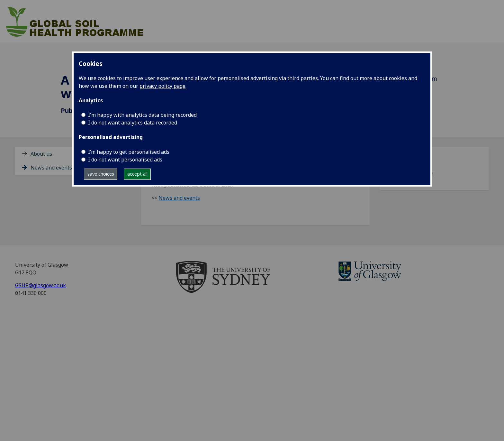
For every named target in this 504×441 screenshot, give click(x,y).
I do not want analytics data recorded (133, 123)
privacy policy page (162, 86)
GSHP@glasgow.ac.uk (40, 285)
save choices (101, 174)
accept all (137, 174)
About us (41, 154)
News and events (51, 168)
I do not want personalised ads (125, 160)
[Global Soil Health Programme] (85, 21)
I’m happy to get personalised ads (129, 152)
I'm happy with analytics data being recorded (142, 115)
